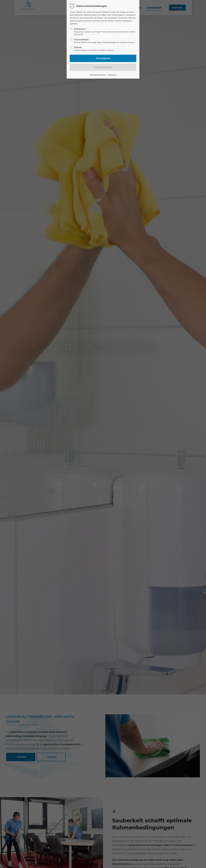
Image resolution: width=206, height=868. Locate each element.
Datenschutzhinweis (98, 75)
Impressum (112, 75)
